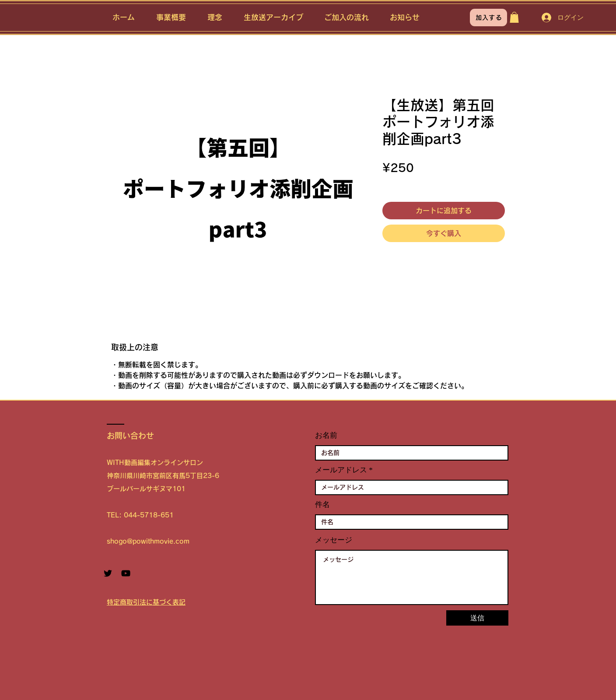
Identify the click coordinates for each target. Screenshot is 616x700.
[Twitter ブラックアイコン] (108, 573)
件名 (322, 505)
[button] (514, 17)
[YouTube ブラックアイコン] (126, 573)
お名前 (326, 435)
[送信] (477, 618)
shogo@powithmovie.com (148, 541)
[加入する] (488, 18)
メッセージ (334, 540)
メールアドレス (341, 470)
